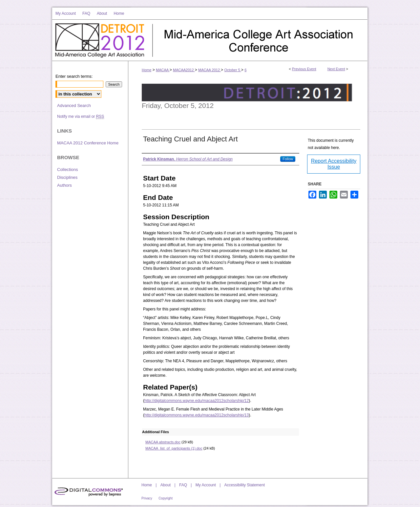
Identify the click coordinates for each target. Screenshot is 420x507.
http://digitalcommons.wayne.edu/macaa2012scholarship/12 (197, 401)
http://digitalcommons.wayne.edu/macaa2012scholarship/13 (197, 415)
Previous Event (304, 69)
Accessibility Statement (245, 485)
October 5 (232, 70)
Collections (68, 169)
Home (147, 70)
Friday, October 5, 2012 (178, 106)
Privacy (147, 498)
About (166, 485)
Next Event (336, 69)
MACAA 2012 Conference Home (88, 143)
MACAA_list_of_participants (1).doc (174, 448)
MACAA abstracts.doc (163, 442)
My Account (206, 485)
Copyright (166, 498)
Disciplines (67, 177)
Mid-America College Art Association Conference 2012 (260, 40)
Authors (64, 185)
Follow (288, 159)
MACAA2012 (184, 70)
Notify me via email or (81, 116)
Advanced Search (74, 106)
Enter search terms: (74, 76)
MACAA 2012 (210, 70)
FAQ (183, 485)
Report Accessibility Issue (334, 164)
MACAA (163, 70)
